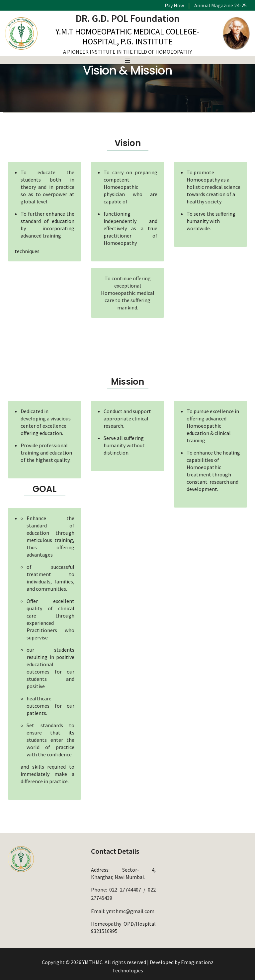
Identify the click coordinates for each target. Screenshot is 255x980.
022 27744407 (125, 889)
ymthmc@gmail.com (130, 909)
